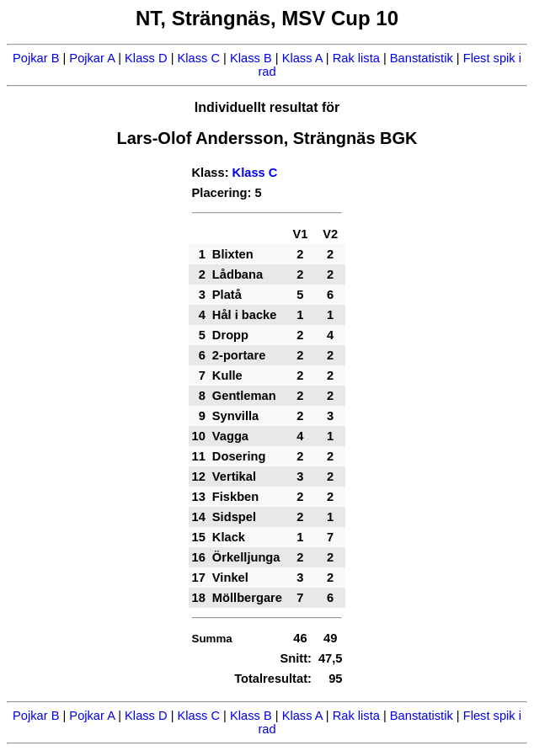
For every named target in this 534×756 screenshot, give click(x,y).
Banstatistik (422, 58)
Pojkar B (36, 58)
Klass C (199, 58)
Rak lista (356, 58)
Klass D (146, 58)
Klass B (251, 58)
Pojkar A (92, 58)
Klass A (302, 58)
